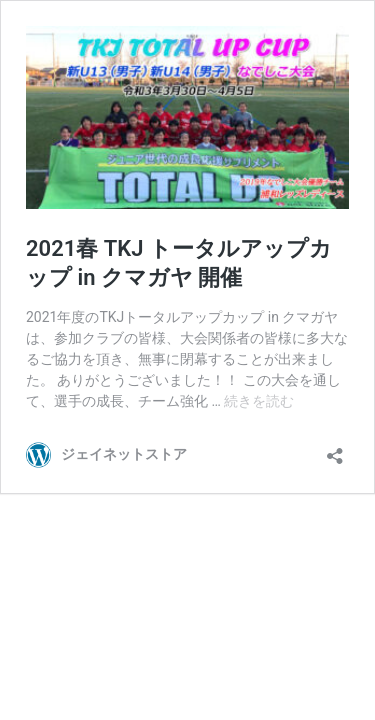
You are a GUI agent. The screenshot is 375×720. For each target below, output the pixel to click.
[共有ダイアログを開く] (335, 449)
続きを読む (259, 401)
